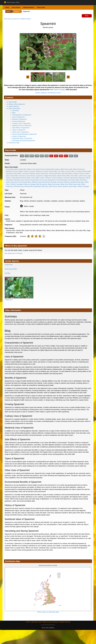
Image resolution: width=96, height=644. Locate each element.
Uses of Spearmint (18, 117)
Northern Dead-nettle (32, 180)
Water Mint (64, 184)
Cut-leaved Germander (13, 174)
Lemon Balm (35, 178)
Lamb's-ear (82, 176)
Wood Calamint (63, 186)
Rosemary (14, 182)
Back (87, 16)
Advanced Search (29, 7)
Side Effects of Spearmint (21, 128)
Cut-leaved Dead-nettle (83, 171)
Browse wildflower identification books (48, 93)
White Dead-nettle (75, 184)
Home (7, 7)
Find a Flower (16, 7)
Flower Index (41, 7)
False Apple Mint (55, 174)
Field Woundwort (67, 174)
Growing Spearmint (19, 121)
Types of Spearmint (19, 130)
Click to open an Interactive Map (48, 612)
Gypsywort (39, 176)
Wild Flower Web (12, 3)
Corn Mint (61, 171)
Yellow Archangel (83, 186)
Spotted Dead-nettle (77, 182)
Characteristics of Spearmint (22, 115)
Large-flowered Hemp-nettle (21, 178)
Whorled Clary (19, 186)
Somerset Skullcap (63, 182)
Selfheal (34, 182)
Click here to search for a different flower (17, 19)
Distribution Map (14, 143)
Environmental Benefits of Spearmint (24, 134)
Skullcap (53, 182)
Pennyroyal (43, 180)
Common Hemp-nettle (50, 171)
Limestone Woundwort (71, 178)
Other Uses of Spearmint (21, 132)
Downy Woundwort (42, 174)
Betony (58, 169)
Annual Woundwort (12, 169)
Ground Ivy (22, 176)
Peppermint (52, 180)
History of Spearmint (19, 136)
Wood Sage (73, 186)
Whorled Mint (29, 186)
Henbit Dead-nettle (63, 176)
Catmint (26, 171)
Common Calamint (35, 171)
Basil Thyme (41, 169)
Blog (14, 113)
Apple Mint (23, 169)
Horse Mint (74, 176)
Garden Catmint (79, 174)
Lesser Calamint (45, 178)
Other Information (14, 108)
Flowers (17, 11)
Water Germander (54, 184)
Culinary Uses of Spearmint (21, 123)
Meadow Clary (19, 180)
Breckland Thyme (12, 171)
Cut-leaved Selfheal (28, 174)
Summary (15, 111)
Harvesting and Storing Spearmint (24, 141)
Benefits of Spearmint (19, 119)
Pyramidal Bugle (62, 180)
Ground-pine (31, 176)
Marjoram (82, 178)
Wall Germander (42, 184)
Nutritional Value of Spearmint (22, 138)
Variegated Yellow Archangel (26, 184)
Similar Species (14, 106)
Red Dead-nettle (74, 180)
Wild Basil (37, 186)
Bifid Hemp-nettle (67, 169)
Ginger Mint (14, 176)
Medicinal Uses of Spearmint (22, 126)
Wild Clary (45, 186)
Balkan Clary (31, 169)
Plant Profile (13, 102)
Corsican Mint (70, 171)
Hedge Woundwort (50, 176)
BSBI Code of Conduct (58, 90)
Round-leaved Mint (24, 182)
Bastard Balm (50, 169)
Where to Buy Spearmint (17, 104)
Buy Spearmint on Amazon (14, 253)
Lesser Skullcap (57, 178)
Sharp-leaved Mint (44, 182)
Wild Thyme (53, 186)
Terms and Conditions (48, 628)
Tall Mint (13, 184)
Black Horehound (79, 169)
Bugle (20, 171)
